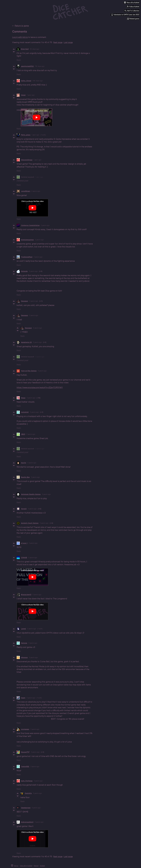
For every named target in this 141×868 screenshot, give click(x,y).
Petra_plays (26, 135)
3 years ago (38, 257)
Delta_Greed (26, 81)
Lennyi (24, 629)
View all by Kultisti (26, 866)
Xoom (23, 698)
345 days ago (38, 81)
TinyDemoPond (27, 257)
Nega (23, 398)
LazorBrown (26, 191)
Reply (19, 60)
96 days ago (40, 66)
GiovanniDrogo (27, 160)
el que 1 (24, 543)
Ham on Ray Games (29, 371)
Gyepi (23, 95)
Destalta (28, 793)
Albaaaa (24, 658)
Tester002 (25, 767)
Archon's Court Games (30, 523)
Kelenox (24, 643)
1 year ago (31, 95)
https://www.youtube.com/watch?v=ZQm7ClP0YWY (40, 388)
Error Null (25, 49)
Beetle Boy (25, 477)
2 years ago (36, 191)
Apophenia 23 (26, 342)
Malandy (24, 271)
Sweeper (25, 301)
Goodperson (26, 808)
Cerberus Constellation (30, 225)
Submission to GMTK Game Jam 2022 (125, 15)
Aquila (24, 463)
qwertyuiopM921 (27, 66)
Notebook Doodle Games (31, 494)
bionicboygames (27, 240)
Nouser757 (25, 752)
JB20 (23, 434)
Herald (24, 509)
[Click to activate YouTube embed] (37, 117)
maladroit (25, 412)
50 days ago (34, 49)
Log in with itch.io (20, 37)
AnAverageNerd (27, 822)
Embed (42, 866)
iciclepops (25, 729)
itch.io (16, 866)
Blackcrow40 (26, 595)
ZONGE (24, 558)
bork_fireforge (27, 781)
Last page (68, 43)
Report (36, 866)
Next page (58, 43)
